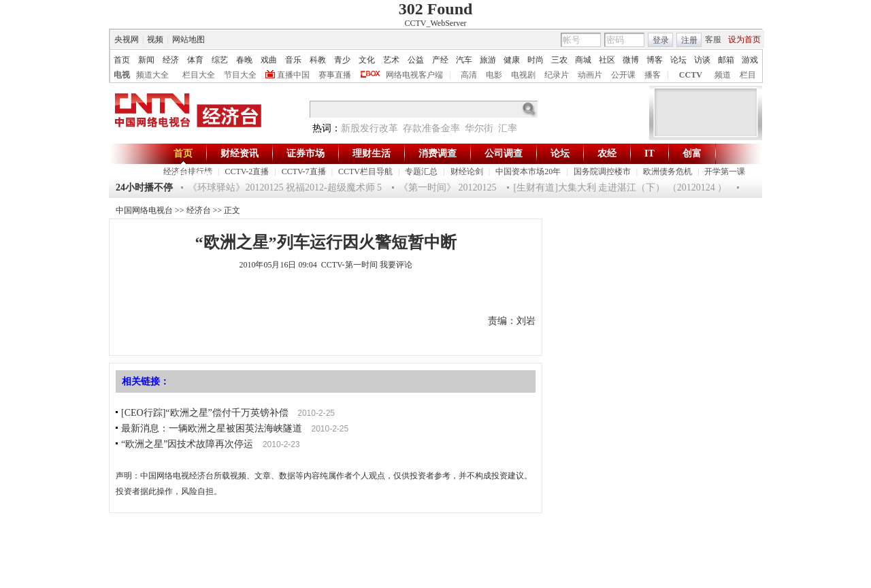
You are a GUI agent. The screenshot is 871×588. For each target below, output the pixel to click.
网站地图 (188, 39)
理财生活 (372, 153)
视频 (155, 39)
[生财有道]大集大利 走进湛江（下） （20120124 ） (621, 187)
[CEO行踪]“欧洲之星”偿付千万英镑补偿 (205, 413)
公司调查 (504, 153)
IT (650, 153)
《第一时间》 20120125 (448, 187)
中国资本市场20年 (528, 171)
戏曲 (269, 60)
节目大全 (240, 75)
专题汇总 (421, 171)
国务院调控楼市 (602, 171)
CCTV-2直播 (247, 171)
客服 (713, 39)
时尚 (536, 60)
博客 (655, 60)
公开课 (623, 75)
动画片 (590, 75)
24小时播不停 (144, 187)
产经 (440, 60)
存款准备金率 (431, 128)
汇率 (508, 128)
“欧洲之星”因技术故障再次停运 (187, 444)
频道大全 (152, 75)
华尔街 (479, 128)
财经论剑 (467, 171)
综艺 (220, 60)
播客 (653, 75)
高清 (469, 75)
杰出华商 (193, 176)
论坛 (678, 60)
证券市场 (306, 153)
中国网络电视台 (144, 210)
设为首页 (744, 39)
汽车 (464, 60)
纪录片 (557, 75)
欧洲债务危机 (668, 171)
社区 (607, 60)
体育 (195, 60)
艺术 (391, 60)
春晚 (244, 60)
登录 (661, 40)
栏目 (748, 75)
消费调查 (438, 153)
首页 (122, 60)
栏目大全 (199, 75)
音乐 (293, 60)
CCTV (691, 75)
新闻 (146, 60)
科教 (318, 60)
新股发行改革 (369, 128)
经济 (171, 60)
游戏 (750, 60)
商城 (583, 60)
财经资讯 (240, 153)
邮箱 (726, 60)
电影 (494, 75)
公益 (416, 60)
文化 (367, 60)
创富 (692, 153)
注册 (689, 40)
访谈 (702, 60)
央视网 (127, 39)
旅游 (488, 60)
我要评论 (396, 265)
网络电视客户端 (414, 75)
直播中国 (293, 75)
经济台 (199, 210)
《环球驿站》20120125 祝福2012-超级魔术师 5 (285, 187)
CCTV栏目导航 (365, 171)
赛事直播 (335, 75)
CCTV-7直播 (304, 171)
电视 (122, 75)
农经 (607, 153)
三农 (559, 60)
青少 (342, 60)
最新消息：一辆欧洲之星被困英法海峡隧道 (212, 428)
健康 (512, 60)
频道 (723, 75)
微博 (631, 60)
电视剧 (523, 75)
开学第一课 (725, 171)
